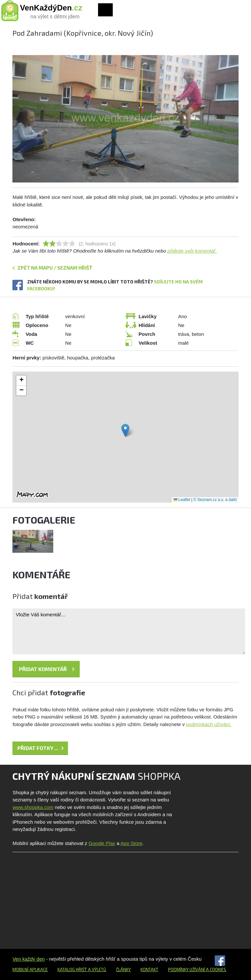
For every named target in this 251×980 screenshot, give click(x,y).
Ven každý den (28, 959)
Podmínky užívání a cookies (197, 970)
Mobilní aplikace (30, 970)
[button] (125, 430)
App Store (132, 843)
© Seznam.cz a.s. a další (215, 500)
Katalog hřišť (72, 970)
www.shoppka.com (33, 807)
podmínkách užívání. (209, 724)
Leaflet (182, 500)
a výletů (97, 970)
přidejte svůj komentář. (192, 251)
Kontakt (149, 970)
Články (123, 970)
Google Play (102, 843)
